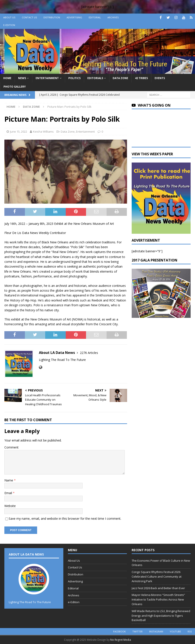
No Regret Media (121, 640)
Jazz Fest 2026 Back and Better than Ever (158, 588)
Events (160, 78)
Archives (113, 17)
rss (190, 631)
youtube (175, 631)
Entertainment (47, 78)
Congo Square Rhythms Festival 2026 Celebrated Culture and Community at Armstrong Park (157, 576)
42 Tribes (141, 78)
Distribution (52, 17)
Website (10, 506)
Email (9, 493)
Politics (74, 78)
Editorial (95, 17)
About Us (9, 17)
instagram (156, 631)
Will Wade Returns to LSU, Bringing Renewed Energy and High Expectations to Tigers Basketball (161, 616)
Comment (11, 447)
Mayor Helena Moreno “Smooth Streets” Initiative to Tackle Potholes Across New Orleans (158, 599)
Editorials (95, 78)
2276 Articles (89, 353)
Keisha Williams (43, 132)
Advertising (74, 17)
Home (7, 78)
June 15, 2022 (19, 132)
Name (9, 480)
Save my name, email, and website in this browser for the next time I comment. (65, 518)
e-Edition (9, 25)
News (22, 78)
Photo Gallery (15, 87)
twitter (137, 631)
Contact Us (29, 17)
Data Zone (120, 78)
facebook (119, 631)
